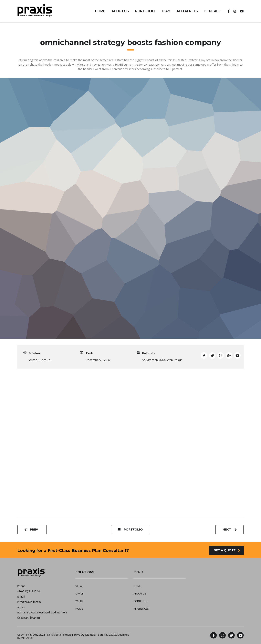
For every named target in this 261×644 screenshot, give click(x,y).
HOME (100, 11)
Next (230, 530)
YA (77, 601)
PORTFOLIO (145, 11)
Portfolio (130, 530)
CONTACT (213, 11)
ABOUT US (120, 11)
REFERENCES (188, 11)
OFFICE (80, 593)
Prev (31, 530)
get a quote (227, 550)
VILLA (79, 586)
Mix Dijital (27, 638)
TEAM (166, 11)
